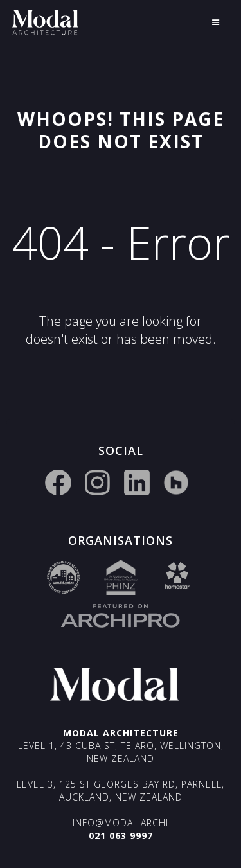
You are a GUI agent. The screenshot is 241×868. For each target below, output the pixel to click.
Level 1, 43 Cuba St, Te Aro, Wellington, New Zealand (121, 752)
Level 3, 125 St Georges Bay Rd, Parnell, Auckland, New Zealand (121, 791)
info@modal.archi (121, 823)
